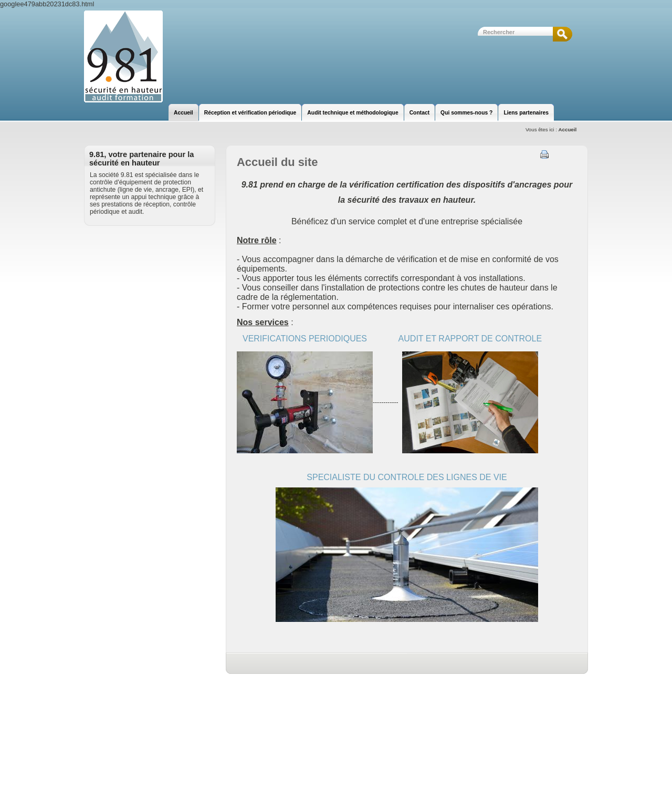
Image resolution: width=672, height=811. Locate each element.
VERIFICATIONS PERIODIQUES (305, 339)
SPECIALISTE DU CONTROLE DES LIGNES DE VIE (407, 477)
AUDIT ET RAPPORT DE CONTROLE (470, 339)
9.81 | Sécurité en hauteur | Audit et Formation (123, 56)
